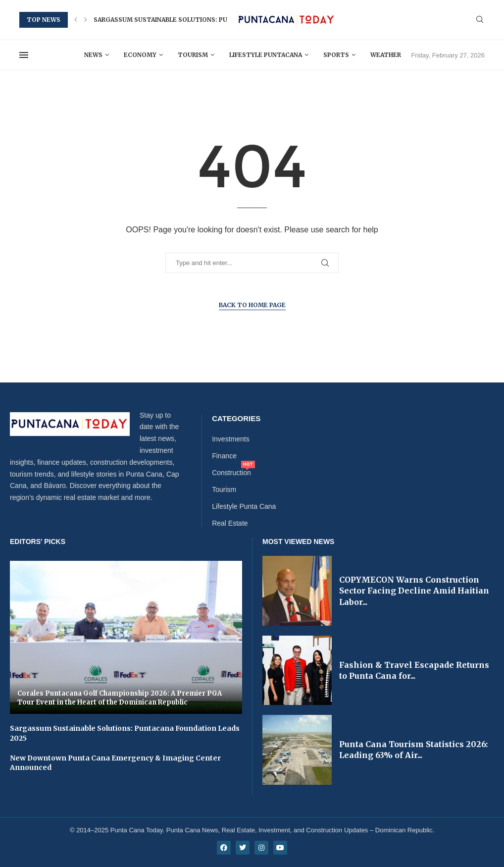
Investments (230, 439)
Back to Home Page (252, 305)
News (93, 55)
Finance (224, 456)
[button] (76, 20)
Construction (231, 473)
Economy (140, 55)
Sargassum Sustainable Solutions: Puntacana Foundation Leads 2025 (215, 20)
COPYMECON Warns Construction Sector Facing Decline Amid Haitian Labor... (414, 591)
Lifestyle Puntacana (266, 55)
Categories (236, 418)
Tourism (193, 55)
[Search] (480, 20)
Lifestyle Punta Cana (244, 506)
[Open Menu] (24, 55)
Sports (336, 55)
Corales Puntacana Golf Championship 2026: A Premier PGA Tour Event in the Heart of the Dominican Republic (120, 698)
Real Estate (230, 523)
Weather (386, 55)
